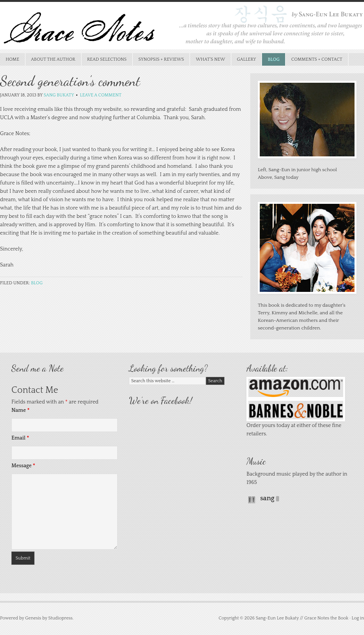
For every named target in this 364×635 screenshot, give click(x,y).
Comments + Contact (317, 59)
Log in (358, 618)
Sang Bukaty (59, 95)
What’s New (207, 59)
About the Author (53, 59)
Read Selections (104, 59)
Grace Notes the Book (182, 28)
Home (13, 59)
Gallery (247, 59)
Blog (274, 59)
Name (20, 410)
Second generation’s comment (70, 81)
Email (20, 438)
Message (23, 466)
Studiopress (60, 618)
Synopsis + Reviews (158, 59)
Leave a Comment (101, 95)
